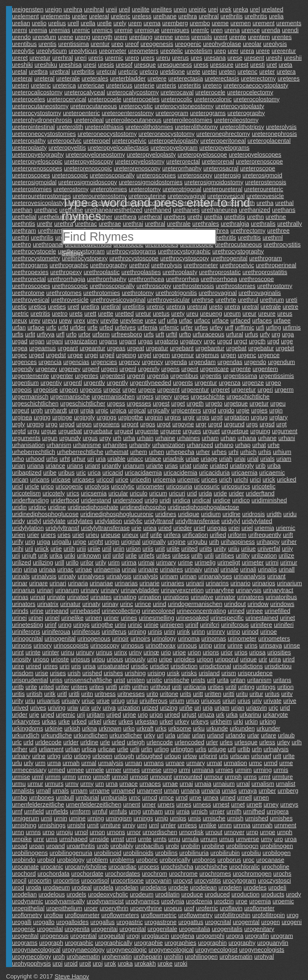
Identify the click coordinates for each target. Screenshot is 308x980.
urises (58, 673)
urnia (183, 811)
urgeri (265, 390)
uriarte (155, 466)
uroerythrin (114, 908)
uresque (145, 65)
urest (242, 65)
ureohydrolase (222, 44)
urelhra (188, 16)
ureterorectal (183, 161)
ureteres (289, 78)
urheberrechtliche (80, 452)
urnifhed (254, 811)
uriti (177, 687)
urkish (72, 728)
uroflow (54, 915)
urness (202, 804)
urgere (147, 390)
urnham (153, 811)
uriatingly (242, 466)
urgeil (107, 355)
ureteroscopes (31, 175)
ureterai (22, 78)
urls (223, 756)
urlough (124, 756)
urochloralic (245, 867)
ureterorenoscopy (137, 168)
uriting (246, 687)
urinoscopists (71, 645)
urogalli (22, 922)
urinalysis (119, 576)
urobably (122, 846)
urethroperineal (276, 265)
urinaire (148, 569)
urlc (17, 742)
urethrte (226, 300)
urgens (170, 369)
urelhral (209, 16)
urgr (201, 424)
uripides (184, 659)
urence (251, 30)
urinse (292, 645)
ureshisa (70, 65)
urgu (33, 431)
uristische (177, 680)
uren (217, 30)
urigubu (197, 542)
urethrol (139, 265)
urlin (147, 749)
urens (182, 37)
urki (238, 721)
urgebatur (261, 348)
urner (149, 804)
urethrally (290, 224)
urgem (161, 355)
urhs (52, 459)
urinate (56, 597)
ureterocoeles (141, 99)
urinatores (250, 597)
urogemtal (246, 922)
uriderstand (96, 500)
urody (294, 894)
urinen (94, 618)
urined (236, 611)
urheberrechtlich (34, 452)
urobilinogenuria (71, 853)
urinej (36, 618)
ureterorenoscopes (37, 168)
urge (287, 341)
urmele (95, 770)
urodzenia (199, 901)
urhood (35, 459)
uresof (124, 65)
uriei (234, 528)
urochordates (123, 874)
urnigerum (26, 818)
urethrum (272, 300)
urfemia (148, 327)
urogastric (130, 922)
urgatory (191, 341)
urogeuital (112, 936)
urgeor (112, 390)
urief (200, 528)
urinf (51, 625)
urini (120, 625)
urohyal (264, 957)
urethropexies (30, 272)
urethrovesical (31, 300)
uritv (287, 694)
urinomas (214, 639)
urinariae (101, 583)
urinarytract (278, 590)
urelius (57, 23)
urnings (143, 818)
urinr (220, 645)
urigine (177, 542)
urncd (150, 798)
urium (177, 701)
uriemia (264, 528)
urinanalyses (215, 576)
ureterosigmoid (262, 175)
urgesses (139, 403)
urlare (268, 735)
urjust (189, 715)
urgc (209, 341)
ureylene (132, 320)
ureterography (246, 113)
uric (81, 473)
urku (199, 728)
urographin (212, 943)
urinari (58, 583)
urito (152, 694)
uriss (56, 680)
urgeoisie (46, 390)
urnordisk (191, 832)
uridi (165, 500)
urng (135, 811)
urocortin (40, 880)
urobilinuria (194, 853)
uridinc (37, 507)
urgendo (255, 362)
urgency (152, 362)
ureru (163, 58)
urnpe (268, 832)
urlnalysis (276, 749)
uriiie (94, 549)
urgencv (129, 362)
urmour (213, 777)
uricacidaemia (143, 473)
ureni (121, 37)
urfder (78, 327)
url (160, 735)
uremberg (175, 23)
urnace (129, 784)
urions (211, 652)
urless (267, 742)
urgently (117, 383)
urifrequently (265, 535)
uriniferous (86, 632)
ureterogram (172, 113)
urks (161, 728)
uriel (247, 528)
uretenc (247, 72)
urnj (142, 825)
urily (101, 562)
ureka (241, 9)
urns (52, 839)
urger (129, 390)
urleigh (136, 742)
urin (17, 569)
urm (40, 763)
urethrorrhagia (66, 279)
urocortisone (127, 880)
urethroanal (48, 244)
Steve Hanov (72, 976)
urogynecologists (262, 950)
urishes (113, 673)
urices (209, 479)
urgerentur (195, 390)
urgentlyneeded (150, 383)
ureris (96, 58)
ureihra (73, 9)
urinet (288, 618)
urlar (253, 735)
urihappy (268, 542)
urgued (124, 431)
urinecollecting (121, 611)
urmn (69, 777)
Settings (72, 253)
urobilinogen (277, 846)
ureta (285, 65)
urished (92, 673)
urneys (289, 804)
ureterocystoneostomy (184, 106)
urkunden (242, 728)
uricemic (188, 479)
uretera (286, 72)
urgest (161, 403)
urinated (78, 597)
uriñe (186, 708)
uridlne (231, 514)
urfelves (125, 327)
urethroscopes (31, 286)
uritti (229, 694)
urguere (171, 431)
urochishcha (177, 867)
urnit (93, 825)
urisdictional (215, 666)
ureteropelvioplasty (174, 141)
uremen (241, 23)
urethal (284, 203)
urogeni (292, 922)
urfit (30, 334)
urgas (145, 341)
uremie (123, 30)
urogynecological (171, 950)
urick (269, 479)
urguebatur (98, 431)
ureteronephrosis (274, 134)
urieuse (111, 535)
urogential (84, 936)
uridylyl (231, 521)
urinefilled (278, 611)
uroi (58, 963)
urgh (37, 410)
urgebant (182, 348)
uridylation (108, 521)
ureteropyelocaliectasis (118, 148)
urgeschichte (208, 397)
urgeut (21, 410)
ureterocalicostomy (37, 92)
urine (37, 611)
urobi (172, 846)
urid (192, 493)
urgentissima (240, 376)
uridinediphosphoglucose (45, 514)
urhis (265, 452)
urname (100, 791)
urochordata (54, 874)
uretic (19, 307)
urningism (119, 818)
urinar (20, 583)
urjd (285, 708)
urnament (150, 791)
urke (64, 721)
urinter (51, 652)
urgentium (25, 383)
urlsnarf (261, 756)
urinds (20, 611)
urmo (85, 777)
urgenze (253, 383)
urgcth (257, 341)
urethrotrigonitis (176, 293)
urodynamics (142, 901)
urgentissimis (277, 376)
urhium (282, 452)
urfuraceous (208, 334)
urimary (166, 562)
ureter (267, 72)
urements (289, 23)
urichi (241, 479)
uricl (18, 486)
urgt (281, 424)
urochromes (215, 874)
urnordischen (160, 832)
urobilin (190, 846)
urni (169, 811)
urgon (84, 424)
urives (38, 708)
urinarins (217, 583)
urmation (236, 763)
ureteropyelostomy (140, 161)
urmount (161, 777)
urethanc (46, 210)
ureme (220, 23)
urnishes (281, 818)
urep (220, 51)
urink (183, 632)
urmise (21, 777)
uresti (258, 65)
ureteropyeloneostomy (95, 155)
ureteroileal (89, 120)
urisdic (140, 666)
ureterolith (70, 127)
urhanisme (87, 445)
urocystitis (208, 880)
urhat (259, 445)
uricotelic (264, 486)
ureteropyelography (38, 155)
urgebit (285, 348)
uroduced (217, 894)
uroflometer (259, 908)
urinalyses (91, 576)
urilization (264, 556)
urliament (51, 749)
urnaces (150, 784)
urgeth (195, 403)
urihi (18, 549)
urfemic (169, 327)
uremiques (175, 30)
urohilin (174, 957)
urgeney (70, 369)
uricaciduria (214, 473)
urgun (50, 438)
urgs (252, 424)
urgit (217, 417)
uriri (65, 666)
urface (220, 320)
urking (268, 721)
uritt (198, 694)
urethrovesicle (70, 300)
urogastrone (160, 922)
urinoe (269, 632)
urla (170, 735)
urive (290, 701)
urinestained (262, 618)
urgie (243, 410)
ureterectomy (258, 78)
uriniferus (114, 632)
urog (293, 915)
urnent (132, 804)
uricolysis (97, 486)
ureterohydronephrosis (42, 120)
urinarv (90, 590)
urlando (235, 735)
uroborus (229, 860)
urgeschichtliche (248, 397)
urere (263, 51)
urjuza (206, 715)
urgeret (220, 390)
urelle (104, 23)
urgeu (278, 403)
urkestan (146, 721)
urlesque (246, 742)
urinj (170, 632)
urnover (234, 832)
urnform (80, 811)
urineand (57, 611)
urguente (147, 431)
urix (85, 708)
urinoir (121, 639)
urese (235, 58)
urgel (144, 355)
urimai (146, 562)
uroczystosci (274, 880)
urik (43, 556)
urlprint (208, 756)
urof (189, 908)
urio (166, 652)
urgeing (126, 355)
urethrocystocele (34, 251)
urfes (201, 327)
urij (16, 556)
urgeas (116, 348)
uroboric (147, 860)
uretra (232, 307)
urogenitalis (227, 929)
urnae (170, 784)
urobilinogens (30, 853)
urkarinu (250, 715)
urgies (259, 410)
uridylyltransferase (105, 528)
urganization (81, 341)
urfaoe (36, 327)
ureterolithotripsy (242, 127)
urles (226, 742)
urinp (205, 645)
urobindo (24, 860)
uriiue (249, 549)
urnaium (224, 784)
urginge (62, 417)
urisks (189, 673)
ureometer (113, 51)
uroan (37, 846)
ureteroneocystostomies (44, 134)
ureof (132, 44)
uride (220, 493)
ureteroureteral (223, 189)
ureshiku (46, 65)
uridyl (34, 521)
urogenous (54, 936)
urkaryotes (26, 721)
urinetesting (28, 625)
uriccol (105, 479)
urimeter (253, 562)
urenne (164, 37)
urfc (51, 327)
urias (171, 466)
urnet (238, 804)
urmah (71, 763)
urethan (22, 210)
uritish (34, 694)
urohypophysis (31, 963)
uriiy (287, 549)
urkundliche (57, 735)
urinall (286, 569)
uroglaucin (155, 936)
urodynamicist (105, 901)
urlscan (240, 756)
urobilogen (277, 853)
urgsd (267, 424)
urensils (202, 37)
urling (162, 749)
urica (94, 473)
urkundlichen (91, 735)
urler (212, 742)
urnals (61, 791)
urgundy (70, 438)
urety (178, 314)
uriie (56, 549)
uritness (105, 694)
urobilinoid (108, 853)
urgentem (265, 369)
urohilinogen (201, 957)
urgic (102, 410)
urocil (19, 880)
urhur (79, 459)
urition (285, 687)
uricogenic (69, 486)
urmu (19, 784)
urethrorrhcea (146, 279)
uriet (78, 535)
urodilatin (167, 894)
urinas (20, 597)
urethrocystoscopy (184, 258)
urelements (55, 16)
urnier (217, 811)
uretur (143, 314)
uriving (57, 708)
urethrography (109, 265)
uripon (205, 659)
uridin (19, 507)
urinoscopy (105, 645)
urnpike (22, 839)
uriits (206, 549)
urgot (164, 424)
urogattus (191, 922)
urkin (251, 721)
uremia (38, 30)
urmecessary (29, 770)
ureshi (274, 58)
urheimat (117, 452)
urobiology (71, 860)
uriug (118, 701)
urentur (100, 44)
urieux (130, 535)
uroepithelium (64, 908)
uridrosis (254, 514)
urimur (289, 562)
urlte (289, 756)
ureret (20, 58)
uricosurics (236, 486)
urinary (110, 590)
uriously (135, 659)
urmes (131, 770)
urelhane (165, 16)
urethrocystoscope (134, 258)
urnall (43, 791)
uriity (220, 549)
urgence (269, 355)
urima (129, 562)
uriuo (192, 701)
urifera (172, 535)
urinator (225, 597)
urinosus (132, 645)
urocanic (52, 867)
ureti (291, 300)
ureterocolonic (213, 99)
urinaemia (107, 569)
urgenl (128, 369)
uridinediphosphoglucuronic (117, 514)
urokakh (145, 963)
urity (18, 701)
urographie (149, 943)
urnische (214, 818)
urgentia (158, 376)
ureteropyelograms (225, 148)
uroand (55, 846)
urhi (233, 452)
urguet (211, 431)
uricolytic (123, 486)
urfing (273, 327)
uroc (249, 860)
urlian (73, 749)
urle (105, 742)
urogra (235, 936)
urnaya (248, 791)
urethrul (248, 300)
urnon (97, 832)
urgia (87, 410)
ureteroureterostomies (42, 196)
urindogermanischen (195, 604)
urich (225, 479)
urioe (179, 652)
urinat (38, 597)
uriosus (80, 659)
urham (210, 438)
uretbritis (83, 72)
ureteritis (189, 85)
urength (102, 37)
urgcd (225, 341)
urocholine (275, 867)
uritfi (111, 687)
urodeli (277, 887)
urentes (282, 37)
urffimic (245, 327)
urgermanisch (30, 397)
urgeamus (43, 348)
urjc (273, 708)
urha (129, 438)
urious (115, 659)
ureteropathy (29, 141)
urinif (192, 625)
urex (80, 320)
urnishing (24, 825)
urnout (214, 832)
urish (74, 673)
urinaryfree (220, 590)
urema (152, 23)
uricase (61, 479)
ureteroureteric (264, 189)
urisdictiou (278, 666)
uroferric (207, 908)
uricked (286, 479)
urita (223, 680)
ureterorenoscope (259, 161)
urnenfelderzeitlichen (94, 804)
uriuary (71, 701)
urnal (243, 784)
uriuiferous (154, 701)
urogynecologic (127, 950)
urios (241, 652)
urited (46, 687)
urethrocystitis (282, 244)
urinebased (85, 611)
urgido (226, 410)
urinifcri (210, 625)
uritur (256, 694)
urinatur (70, 604)
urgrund (234, 424)
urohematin (117, 957)
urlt (277, 756)
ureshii (293, 58)
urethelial (24, 217)
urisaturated (113, 666)
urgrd (215, 424)
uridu (290, 514)
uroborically (175, 860)
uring (65, 625)
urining (137, 632)
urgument (285, 431)
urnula (190, 839)
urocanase (270, 860)
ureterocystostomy (37, 113)
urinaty (91, 604)
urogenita (77, 929)
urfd (63, 327)
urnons (116, 832)
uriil (107, 549)
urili (209, 556)
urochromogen (252, 874)
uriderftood (65, 500)
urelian (21, 23)
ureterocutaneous (94, 106)
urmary (196, 763)
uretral (250, 307)
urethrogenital (229, 258)
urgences (24, 362)
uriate (201, 466)
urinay (110, 604)
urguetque (235, 431)
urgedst (56, 355)
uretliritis (134, 307)
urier (33, 535)
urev (35, 320)
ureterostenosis (266, 182)
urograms (25, 943)
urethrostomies (236, 286)
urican (20, 479)
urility (243, 556)
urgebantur (210, 348)
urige (79, 542)
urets (76, 314)
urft (160, 334)
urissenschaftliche (88, 680)
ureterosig (228, 175)
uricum (158, 493)
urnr (39, 839)
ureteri (21, 85)
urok (110, 963)
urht (65, 459)
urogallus (102, 922)
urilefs (146, 556)
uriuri (229, 701)
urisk (173, 673)
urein (180, 9)
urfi (260, 327)
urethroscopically (112, 286)
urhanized (200, 445)
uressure (222, 65)
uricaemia (244, 473)
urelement (25, 16)
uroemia (260, 901)
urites (97, 687)
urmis (281, 770)
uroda (34, 887)
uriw (73, 708)
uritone (169, 694)
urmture (283, 777)
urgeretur (243, 390)
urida (205, 493)
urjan (238, 708)
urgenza (229, 383)
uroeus (173, 908)
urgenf (91, 369)
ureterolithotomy (196, 127)
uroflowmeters (120, 915)
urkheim (221, 721)
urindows (282, 604)
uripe (165, 659)
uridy (18, 521)
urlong (82, 756)
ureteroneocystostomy (107, 134)
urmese (151, 770)
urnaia (203, 784)
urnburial (87, 798)
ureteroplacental (269, 141)
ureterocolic (177, 99)
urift (288, 535)
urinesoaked (192, 618)
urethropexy (66, 272)
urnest (221, 804)
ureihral (94, 9)
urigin (112, 542)
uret (272, 65)
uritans (282, 680)
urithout (160, 687)
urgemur (183, 355)
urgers (145, 397)
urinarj (45, 590)
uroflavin (231, 908)
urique (248, 659)
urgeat (136, 348)
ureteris (166, 85)
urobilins (166, 853)
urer (233, 51)
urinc (126, 604)
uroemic (283, 901)
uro (279, 839)
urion (194, 652)
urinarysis (249, 590)
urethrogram (265, 258)
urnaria (211, 791)
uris (76, 666)
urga (288, 334)
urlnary (21, 756)
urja (208, 708)
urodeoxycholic (108, 894)
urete (193, 72)
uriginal (131, 542)
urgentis (211, 376)
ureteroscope (258, 168)
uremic (81, 30)
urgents (183, 383)
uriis (148, 549)
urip (152, 659)
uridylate (54, 521)
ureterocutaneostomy (40, 106)
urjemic (66, 715)
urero (132, 58)
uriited (189, 549)
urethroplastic (102, 272)
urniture (111, 825)
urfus (251, 334)
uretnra (176, 307)
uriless (181, 556)
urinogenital (60, 639)
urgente (241, 369)
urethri (21, 237)
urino (233, 632)
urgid (209, 410)
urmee (75, 770)
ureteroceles (29, 99)
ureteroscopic (70, 175)
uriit (160, 549)
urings (81, 625)
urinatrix (48, 604)
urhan (228, 438)
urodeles (255, 887)
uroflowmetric (159, 915)
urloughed (149, 756)
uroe (242, 901)
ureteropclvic (65, 141)
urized (150, 708)
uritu (242, 694)
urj (198, 708)
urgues (192, 431)
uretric (20, 314)
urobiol (46, 860)
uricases (83, 479)
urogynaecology (83, 950)
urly (29, 763)
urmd (271, 763)
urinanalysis (250, 576)
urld (28, 742)
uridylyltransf (62, 528)
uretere (157, 78)
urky (149, 735)
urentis (48, 44)
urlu (17, 763)
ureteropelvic (129, 141)
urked (79, 721)
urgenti (136, 376)
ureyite (109, 320)
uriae (192, 459)
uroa (291, 839)
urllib (244, 749)
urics (73, 493)
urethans (284, 210)
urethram (24, 231)
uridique (189, 514)
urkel (95, 721)
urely (120, 23)
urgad (20, 341)
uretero (212, 85)
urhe (274, 445)
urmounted (188, 777)
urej (213, 9)
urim (114, 562)
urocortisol (95, 880)
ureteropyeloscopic (37, 161)
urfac (186, 320)
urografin (257, 936)
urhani (287, 438)
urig (30, 542)
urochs (282, 874)
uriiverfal (269, 549)
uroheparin (148, 957)
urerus (180, 58)
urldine (89, 742)
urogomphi (210, 936)
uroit (85, 963)
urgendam (202, 362)
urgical (137, 410)
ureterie (144, 85)
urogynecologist (216, 950)
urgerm (284, 390)
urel (255, 9)
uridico (241, 500)
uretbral (60, 72)
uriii (81, 549)
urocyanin (159, 880)
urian (19, 466)
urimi (272, 562)
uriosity (22, 659)
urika (56, 556)
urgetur (259, 403)
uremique (147, 30)
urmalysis (111, 763)
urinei (19, 618)
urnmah (262, 825)
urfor (84, 334)
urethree (278, 231)
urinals (21, 576)
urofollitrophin (233, 915)
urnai (186, 784)
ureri (81, 58)
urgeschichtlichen (35, 403)
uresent (254, 58)
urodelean (203, 887)
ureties (57, 307)
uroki (181, 963)
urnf (17, 811)
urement (263, 23)
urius (244, 701)
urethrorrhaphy (107, 279)
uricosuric (207, 486)
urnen (261, 798)
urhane (267, 438)
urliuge (217, 749)
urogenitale (162, 929)
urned (228, 798)
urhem (139, 452)
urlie (123, 749)
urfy (265, 334)
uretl (74, 307)
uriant (92, 466)
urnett (254, 804)
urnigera (277, 811)
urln (257, 749)
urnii (47, 818)
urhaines (188, 438)
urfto (185, 334)
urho (18, 459)
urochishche (211, 867)
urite (31, 687)
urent (221, 37)
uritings (266, 687)
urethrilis (42, 237)
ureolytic (23, 51)
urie (136, 528)
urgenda (176, 362)
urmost (139, 777)
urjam (222, 708)
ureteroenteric (81, 113)
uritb (18, 687)
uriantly (111, 466)
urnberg (288, 791)
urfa (172, 320)
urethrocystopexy (85, 258)
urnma (242, 825)
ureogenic (188, 44)
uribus (66, 473)
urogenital (133, 929)
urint (18, 652)
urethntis (24, 224)
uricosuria (179, 486)
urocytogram (239, 880)
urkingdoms (28, 728)
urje (34, 715)
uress (201, 65)
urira (275, 659)
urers (148, 58)
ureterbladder (128, 78)
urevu (50, 320)
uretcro (149, 72)
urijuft (29, 556)
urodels (76, 894)
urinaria (78, 583)
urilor (87, 562)
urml (38, 777)
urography (242, 943)
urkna (89, 728)
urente (238, 37)
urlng (54, 756)
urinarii (195, 583)
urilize (286, 556)
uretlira (90, 307)
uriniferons (26, 632)
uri (91, 459)
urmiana (203, 770)
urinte (33, 652)
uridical (201, 500)
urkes (126, 721)
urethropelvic (237, 265)
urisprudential (30, 680)
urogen (270, 922)
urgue (49, 431)
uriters (79, 687)
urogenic (24, 929)
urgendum (282, 362)
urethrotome (28, 293)
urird (289, 659)
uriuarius (48, 701)
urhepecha (180, 452)
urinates (101, 597)
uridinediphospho (143, 507)
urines (129, 618)
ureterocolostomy (256, 99)
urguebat (70, 431)
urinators (24, 604)
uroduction (245, 894)
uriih (69, 549)
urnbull (65, 798)
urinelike (72, 618)
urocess (149, 867)
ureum (232, 314)
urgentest (112, 376)
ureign (54, 9)
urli (33, 749)
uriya (109, 708)
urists (198, 680)
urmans (154, 763)
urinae (84, 569)
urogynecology (32, 957)
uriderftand (260, 493)
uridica (182, 500)
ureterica (64, 85)
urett (90, 314)
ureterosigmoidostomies (151, 182)
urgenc (247, 355)
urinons (22, 645)
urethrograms (30, 265)
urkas (49, 721)
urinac (65, 569)
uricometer (150, 486)
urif (144, 535)
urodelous (52, 894)
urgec (20, 355)
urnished (257, 818)
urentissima (73, 44)
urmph (233, 777)
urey (93, 320)
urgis (203, 417)
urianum (134, 466)
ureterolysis (281, 127)
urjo (143, 715)
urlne (39, 756)
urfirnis (292, 327)
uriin (119, 549)
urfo (71, 334)
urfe (92, 327)
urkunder (268, 728)
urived (20, 708)
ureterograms (208, 113)
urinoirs (140, 639)
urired (34, 666)
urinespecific (227, 618)
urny (267, 839)
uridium (211, 514)
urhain (145, 438)
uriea (150, 528)
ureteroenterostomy (128, 113)
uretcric (128, 72)
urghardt (56, 410)
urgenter (62, 376)
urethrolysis (167, 265)
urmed (57, 770)
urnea (211, 798)
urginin (154, 417)
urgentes (87, 376)
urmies (224, 770)
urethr (45, 224)
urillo (72, 562)
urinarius (24, 590)
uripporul (227, 659)
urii (29, 549)
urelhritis (256, 16)
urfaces (262, 320)
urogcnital (218, 922)
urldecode (48, 742)
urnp (252, 832)
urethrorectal (29, 279)
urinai (129, 569)
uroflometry (27, 915)
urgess (116, 403)
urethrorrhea (182, 279)
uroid (71, 963)
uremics (102, 30)
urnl (154, 825)
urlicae (107, 749)
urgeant (68, 348)
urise (42, 673)
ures (197, 58)
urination (150, 597)
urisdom (23, 673)
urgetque (236, 403)
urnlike (207, 825)
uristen (136, 680)
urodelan (127, 887)
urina (30, 569)
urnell (244, 798)
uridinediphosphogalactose (203, 507)
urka (232, 715)
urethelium (52, 217)
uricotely (54, 493)
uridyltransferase (198, 521)
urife (156, 535)
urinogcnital (27, 639)
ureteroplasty (29, 148)
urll (232, 749)
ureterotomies (109, 189)
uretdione (172, 72)
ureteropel (97, 141)
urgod (67, 424)
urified (218, 535)
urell (73, 23)
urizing (169, 708)
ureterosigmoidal (34, 182)
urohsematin (236, 957)
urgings (106, 417)
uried (165, 528)
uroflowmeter (82, 915)
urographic (79, 943)
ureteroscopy (195, 175)
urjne (129, 715)
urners (166, 804)
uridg (151, 500)
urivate (273, 701)
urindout (235, 604)
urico (47, 486)
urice (122, 479)
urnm (225, 825)
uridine (57, 507)
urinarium (290, 583)
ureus (285, 314)
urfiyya (46, 334)
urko (129, 728)
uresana (215, 58)
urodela (103, 887)
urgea (20, 348)
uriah (226, 459)
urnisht (76, 825)
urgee (75, 355)
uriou (98, 659)
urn (100, 784)
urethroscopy (154, 286)
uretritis (40, 314)
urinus (104, 652)
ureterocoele (105, 99)
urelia (276, 16)
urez (151, 320)
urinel (52, 618)
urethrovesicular (168, 300)
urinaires (172, 569)
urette (106, 314)
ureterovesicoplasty (38, 203)
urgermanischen (113, 397)
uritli (74, 694)
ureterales (95, 78)
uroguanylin (273, 943)
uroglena (183, 936)
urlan (199, 735)
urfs (149, 334)
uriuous (211, 701)
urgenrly (149, 369)
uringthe (102, 625)
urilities (225, 556)
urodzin (224, 901)
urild (118, 556)
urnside (99, 839)
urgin (276, 410)
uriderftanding (30, 500)
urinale (229, 569)
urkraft (145, 728)
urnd (182, 798)
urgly (18, 424)
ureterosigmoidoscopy (88, 182)
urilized (22, 562)
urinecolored (158, 611)
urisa (89, 666)
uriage (209, 459)
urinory (43, 645)
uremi (20, 30)
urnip (162, 818)
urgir (189, 417)
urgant (128, 341)
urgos (148, 424)
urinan (188, 576)
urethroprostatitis (265, 272)
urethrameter (55, 231)
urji (81, 715)
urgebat (236, 348)
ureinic (197, 9)
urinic (135, 625)
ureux (20, 320)
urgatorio (166, 341)
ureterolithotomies (149, 127)
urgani (54, 341)
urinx (120, 652)
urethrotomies (102, 293)
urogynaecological (36, 950)
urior (227, 652)
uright (95, 542)
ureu (192, 314)
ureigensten (28, 9)
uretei (210, 72)
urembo (200, 23)
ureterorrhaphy (182, 168)
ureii (111, 9)
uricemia (164, 479)
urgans (108, 341)
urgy (105, 438)
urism (229, 673)
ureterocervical (67, 99)
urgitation (237, 417)
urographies (180, 943)
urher (203, 452)
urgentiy (51, 383)
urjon (156, 715)
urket (166, 721)
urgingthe (131, 417)
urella (88, 23)
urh (117, 438)
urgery (164, 397)
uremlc (200, 30)
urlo (67, 756)
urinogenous (94, 639)
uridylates (80, 521)
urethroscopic (70, 286)
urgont (130, 424)
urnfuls (118, 811)
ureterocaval (177, 92)
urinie (151, 625)
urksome (180, 728)
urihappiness (238, 542)
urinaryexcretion (182, 590)
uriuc (88, 701)
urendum (44, 37)
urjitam (96, 715)
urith (125, 687)
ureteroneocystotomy (166, 134)
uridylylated (257, 521)
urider (236, 493)
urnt (131, 839)
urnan (172, 791)
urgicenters (186, 410)
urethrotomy (138, 293)
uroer (91, 908)
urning (96, 818)
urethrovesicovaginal (118, 300)
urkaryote (275, 715)
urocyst (183, 880)
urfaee (282, 320)
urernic (114, 58)
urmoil (120, 777)
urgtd (19, 431)
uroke (165, 963)
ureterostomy (71, 189)
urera (247, 51)
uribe (50, 473)
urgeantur (93, 348)
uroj (98, 963)
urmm (53, 777)
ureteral (44, 78)
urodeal (82, 887)
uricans (40, 479)
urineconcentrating (201, 611)
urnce (166, 798)
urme (286, 763)
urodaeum (56, 887)
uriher (289, 542)
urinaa (47, 569)
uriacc (135, 459)
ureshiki (22, 65)
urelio (39, 23)
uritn (87, 694)
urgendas (230, 362)
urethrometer (201, 265)
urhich (248, 452)
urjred (172, 715)
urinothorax (161, 645)
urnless (187, 825)
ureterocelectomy (250, 92)
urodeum (142, 894)
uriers (48, 535)
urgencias (76, 362)
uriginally (154, 542)
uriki (70, 556)
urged (37, 355)
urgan (37, 341)
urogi (133, 936)
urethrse (203, 300)
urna (112, 784)
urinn (198, 632)
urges (181, 397)
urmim (243, 770)
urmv (72, 784)
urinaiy (194, 569)
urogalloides (72, 922)
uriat (185, 466)
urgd (273, 341)
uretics (37, 307)
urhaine (165, 438)
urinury (85, 652)
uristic (154, 680)
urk (220, 715)
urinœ (151, 652)
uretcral (106, 72)
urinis (155, 632)
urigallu (61, 542)
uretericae (91, 85)
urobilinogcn (242, 846)
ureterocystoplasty (240, 106)
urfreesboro (127, 334)
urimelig (205, 562)
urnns (33, 832)
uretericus (119, 85)
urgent (190, 369)
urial (253, 459)
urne (195, 798)
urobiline (213, 846)
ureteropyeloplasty (151, 155)
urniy (129, 825)
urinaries (173, 583)
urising (156, 673)
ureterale (68, 78)
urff (229, 327)
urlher (20, 749)
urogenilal (50, 929)
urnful (100, 811)
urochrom (154, 874)
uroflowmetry (195, 915)
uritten (213, 694)
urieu (92, 535)
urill (59, 562)
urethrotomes (64, 293)
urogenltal (25, 936)
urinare (38, 583)
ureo (117, 44)
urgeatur (157, 348)
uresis (106, 65)
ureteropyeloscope (202, 155)
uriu (30, 701)
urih (214, 542)
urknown (110, 728)
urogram (282, 936)
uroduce (192, 894)
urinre (235, 645)
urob (103, 846)
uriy (96, 708)
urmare (175, 763)
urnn (18, 832)
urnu (174, 839)
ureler (80, 16)
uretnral (197, 307)
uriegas (217, 528)
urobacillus (149, 846)
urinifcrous (235, 625)
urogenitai (105, 929)
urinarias (126, 583)
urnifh (234, 811)
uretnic (156, 307)
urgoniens (106, 424)
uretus (161, 314)
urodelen (230, 887)
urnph (285, 832)
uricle (32, 486)
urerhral (62, 58)
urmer (113, 770)
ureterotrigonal (182, 189)
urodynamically (65, 901)
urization (129, 708)
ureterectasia (186, 78)
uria (101, 459)
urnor (134, 832)
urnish (235, 818)
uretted (124, 314)
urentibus (24, 44)
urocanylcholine (86, 867)
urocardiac (122, 867)
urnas (229, 791)
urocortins (66, 880)
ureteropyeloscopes (255, 155)
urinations (176, 597)
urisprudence (255, 673)
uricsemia (94, 493)
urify (18, 542)
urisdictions (248, 666)
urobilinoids (138, 853)
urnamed (123, 791)
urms (250, 777)
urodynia (173, 901)
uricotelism (26, 493)
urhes (219, 452)
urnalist (285, 784)
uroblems (122, 860)
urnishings (52, 825)
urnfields (57, 811)
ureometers (143, 51)
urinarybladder (140, 590)
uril (107, 556)
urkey (182, 721)
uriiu (234, 549)
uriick (42, 549)
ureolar (252, 44)
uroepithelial (28, 908)
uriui (132, 701)
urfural (235, 334)
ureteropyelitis (67, 148)
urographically (114, 943)
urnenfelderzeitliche (38, 804)
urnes (184, 804)
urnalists (23, 791)
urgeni (109, 369)
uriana (35, 466)
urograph (51, 943)
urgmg (35, 424)
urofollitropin (268, 915)
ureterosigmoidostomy (214, 182)
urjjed (114, 715)
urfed (106, 327)
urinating (125, 597)
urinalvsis (44, 576)
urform (101, 334)
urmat (214, 763)
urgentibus (184, 376)
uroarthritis (81, 846)
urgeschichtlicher (83, 403)
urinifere (261, 625)
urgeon (69, 390)
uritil (231, 687)
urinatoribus (281, 597)
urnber (267, 791)
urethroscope (256, 279)
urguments (26, 438)
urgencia (50, 362)
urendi (290, 30)
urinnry (216, 632)
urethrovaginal (218, 293)
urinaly (67, 576)
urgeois (22, 390)
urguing (260, 431)
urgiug (259, 417)
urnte (145, 839)
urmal (89, 763)
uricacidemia (180, 473)
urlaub (286, 735)
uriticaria (195, 687)
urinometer (242, 639)
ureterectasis (222, 78)
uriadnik (174, 459)
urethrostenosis (194, 286)
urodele (178, 887)
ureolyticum (51, 51)
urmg (170, 770)
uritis (18, 694)
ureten (227, 72)
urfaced (240, 320)
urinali (248, 569)
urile (131, 556)
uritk (50, 694)
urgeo (273, 383)
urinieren (172, 625)
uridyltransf (159, 521)
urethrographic (69, 265)
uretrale (271, 307)
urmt (264, 777)
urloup (173, 756)
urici (255, 479)
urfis (18, 334)
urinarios (264, 583)
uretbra (38, 72)
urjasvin (256, 708)
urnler (168, 825)
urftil (171, 334)
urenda (271, 30)
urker (110, 721)
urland (215, 735)
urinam (169, 576)
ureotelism (199, 51)
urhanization (169, 445)
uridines (166, 514)
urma (54, 763)
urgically (158, 410)
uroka (125, 963)
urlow (190, 756)
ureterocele (210, 92)
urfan (19, 327)
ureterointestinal (33, 127)
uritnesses (131, 694)
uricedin (140, 479)
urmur (35, 784)
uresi (90, 65)
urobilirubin (225, 853)
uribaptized (27, 473)
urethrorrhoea (219, 279)
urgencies (104, 362)
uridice (222, 500)
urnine (77, 818)
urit (211, 680)
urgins (173, 417)
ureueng (211, 314)
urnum (209, 839)
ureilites (162, 9)
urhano (224, 445)
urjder (20, 715)
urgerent (169, 390)
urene (65, 37)
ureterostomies (32, 189)
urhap (243, 445)
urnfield (34, 811)
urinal (211, 569)
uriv (257, 701)
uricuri (177, 493)
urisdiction (184, 666)
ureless (142, 16)
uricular (118, 493)
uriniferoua (56, 632)
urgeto (214, 403)
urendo (21, 37)
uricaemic (272, 473)
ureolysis (275, 44)
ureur (249, 314)
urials (267, 459)
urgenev (46, 369)
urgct (240, 341)
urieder (183, 528)
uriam (284, 459)
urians (75, 466)
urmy (87, 784)
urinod (250, 632)
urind (159, 604)
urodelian (24, 894)
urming (263, 770)
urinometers (274, 639)
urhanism (59, 445)
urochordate (87, 874)
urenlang (141, 37)
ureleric (121, 16)
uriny (135, 652)
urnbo (20, 798)
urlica (89, 749)
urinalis (267, 569)
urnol (81, 832)
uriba (274, 466)
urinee (254, 611)
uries (64, 535)
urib (260, 466)
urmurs (54, 784)
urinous (187, 645)
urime (185, 562)
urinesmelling (156, 618)
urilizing (43, 562)
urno (48, 832)
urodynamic (28, 901)
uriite (173, 549)
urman (134, 763)
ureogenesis (157, 44)
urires (50, 666)
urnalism (263, 784)
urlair (183, 735)
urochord (24, 874)
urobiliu (251, 853)
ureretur (40, 58)
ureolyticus (83, 51)
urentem (259, 37)
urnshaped (74, 839)
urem (135, 23)
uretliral (111, 307)
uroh (59, 957)
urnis (194, 818)
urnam (79, 791)
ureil (125, 9)
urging (42, 417)
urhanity (140, 445)
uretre (290, 307)
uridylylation (28, 528)
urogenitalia (194, 929)
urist (119, 680)
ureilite (141, 9)
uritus (272, 694)
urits (186, 694)
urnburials (114, 798)
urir (263, 659)
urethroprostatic (220, 272)
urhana (247, 438)
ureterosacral (221, 168)
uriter (63, 687)
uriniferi (284, 625)
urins (251, 645)
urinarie (150, 583)
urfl (60, 334)
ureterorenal (218, 161)
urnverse (248, 839)
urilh (197, 556)
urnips (178, 818)
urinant (276, 576)
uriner (111, 618)
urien (19, 535)
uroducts (273, 894)
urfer (187, 327)
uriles (163, 556)
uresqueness (175, 65)
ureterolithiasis (104, 127)
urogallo (44, 922)
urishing (135, 673)
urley (283, 742)
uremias (59, 30)
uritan (238, 680)
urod (18, 887)
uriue (103, 701)
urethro (22, 244)
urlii (135, 749)
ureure (267, 314)
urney (271, 804)
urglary (278, 417)
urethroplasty (180, 272)
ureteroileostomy (236, 120)
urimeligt (229, 562)
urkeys (200, 721)
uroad (20, 846)
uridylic (133, 521)
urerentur (284, 51)
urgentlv (94, 383)
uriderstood (128, 500)
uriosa (257, 652)
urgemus (207, 355)
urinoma (189, 639)
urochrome (183, 874)
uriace (153, 459)
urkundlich (26, 735)
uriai (240, 459)
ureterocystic (136, 106)
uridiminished (269, 500)
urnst (117, 839)
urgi (74, 410)
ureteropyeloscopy (89, 161)
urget (178, 403)
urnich (199, 811)
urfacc (202, 320)
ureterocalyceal (85, 92)
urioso (41, 659)
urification (195, 535)
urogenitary (259, 929)
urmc (255, 763)
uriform (237, 535)
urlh (297, 742)
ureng (83, 37)
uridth (274, 514)
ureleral (99, 16)
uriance (55, 466)
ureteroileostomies (188, 120)
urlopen (102, 756)
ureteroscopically (112, 175)
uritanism (259, 680)
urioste (60, 659)
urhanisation (28, 445)
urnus (226, 839)
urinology (164, 639)
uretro (60, 314)
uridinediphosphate (93, 507)
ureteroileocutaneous (133, 120)
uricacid (113, 473)
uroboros (204, 860)
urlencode (160, 742)
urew (65, 320)
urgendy (23, 369)
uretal (20, 72)
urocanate (25, 867)
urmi (185, 770)
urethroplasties (141, 272)
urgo (51, 424)
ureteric (41, 85)
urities (216, 687)
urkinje (54, 728)
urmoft (102, 777)
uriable (116, 459)
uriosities (279, 652)
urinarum (67, 590)
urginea (22, 417)
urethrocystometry (36, 258)
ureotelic (171, 51)
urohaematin (83, 957)
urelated (272, 9)
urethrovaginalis (260, 293)
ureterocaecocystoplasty (256, 85)
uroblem (97, 860)
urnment (285, 825)
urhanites (115, 445)
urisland (209, 673)
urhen (157, 452)
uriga (43, 542)
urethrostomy (275, 286)
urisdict (159, 666)
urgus (90, 438)
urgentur (206, 383)
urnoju (65, 832)
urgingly (85, 417)
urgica (118, 410)
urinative (202, 597)
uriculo (139, 493)
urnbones (42, 798)
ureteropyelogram (174, 148)
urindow (258, 604)
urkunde (217, 728)
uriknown (89, 556)
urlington (182, 749)
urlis (201, 749)
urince (143, 604)
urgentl (73, 383)
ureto (216, 307)
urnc (135, 798)
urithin (140, 687)
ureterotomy (145, 189)
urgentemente (31, 376)
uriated (219, 466)
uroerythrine (146, 908)
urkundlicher (126, 735)
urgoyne (183, 424)
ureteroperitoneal (223, 141)
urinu (67, 652)
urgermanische (70, 397)
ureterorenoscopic (88, 168)
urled (118, 742)
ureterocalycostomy (133, 92)
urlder (71, 742)
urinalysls (145, 576)
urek (226, 9)
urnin (60, 818)
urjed (48, 715)
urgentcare (214, 369)
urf (162, 320)
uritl (62, 694)
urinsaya (271, 645)
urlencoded (189, 742)
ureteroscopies (156, 175)
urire (18, 666)
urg (276, 334)
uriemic (285, 528)
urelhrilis (232, 16)
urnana (190, 791)
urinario (240, 583)
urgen (228, 355)
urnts (160, 839)
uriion (133, 549)
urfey (216, 327)
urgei (91, 355)
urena (232, 30)
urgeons (91, 390)
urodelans (153, 887)
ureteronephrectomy (223, 134)
